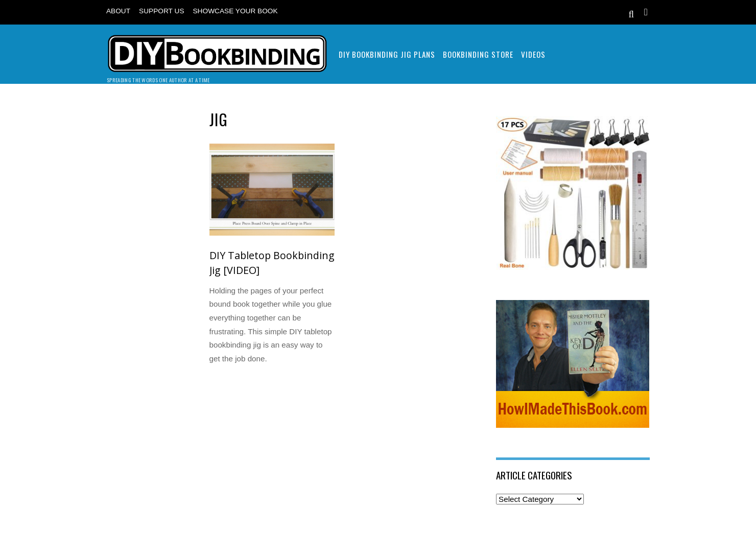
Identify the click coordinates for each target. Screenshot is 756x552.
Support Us (161, 11)
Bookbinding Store (478, 54)
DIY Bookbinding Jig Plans (387, 54)
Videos (533, 54)
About (118, 11)
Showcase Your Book (235, 11)
